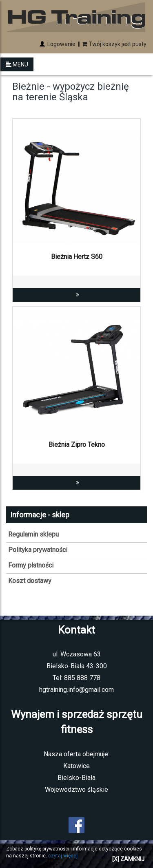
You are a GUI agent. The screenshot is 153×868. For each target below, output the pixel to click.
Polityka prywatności (38, 550)
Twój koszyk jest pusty (114, 44)
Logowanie (61, 44)
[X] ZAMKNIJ (128, 859)
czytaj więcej (63, 856)
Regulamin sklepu (33, 534)
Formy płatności (31, 565)
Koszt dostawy (30, 581)
